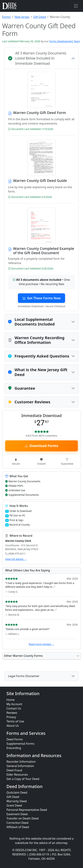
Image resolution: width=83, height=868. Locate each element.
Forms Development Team (65, 41)
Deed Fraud (14, 770)
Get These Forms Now (41, 298)
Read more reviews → (41, 644)
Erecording (14, 748)
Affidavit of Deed (18, 827)
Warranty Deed (17, 801)
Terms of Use (15, 721)
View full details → (16, 559)
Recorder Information (21, 762)
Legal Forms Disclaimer (24, 676)
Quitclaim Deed (17, 793)
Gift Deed (40, 17)
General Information (20, 766)
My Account (14, 704)
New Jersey (22, 17)
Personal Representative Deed (27, 810)
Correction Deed (17, 823)
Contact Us (14, 708)
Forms (6, 17)
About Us (13, 726)
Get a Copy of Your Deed (23, 779)
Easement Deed (17, 814)
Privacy (11, 717)
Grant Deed (14, 805)
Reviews (12, 713)
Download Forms (41, 446)
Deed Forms (15, 739)
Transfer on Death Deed (22, 818)
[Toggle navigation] (76, 6)
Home (11, 700)
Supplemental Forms (20, 744)
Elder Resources (17, 775)
